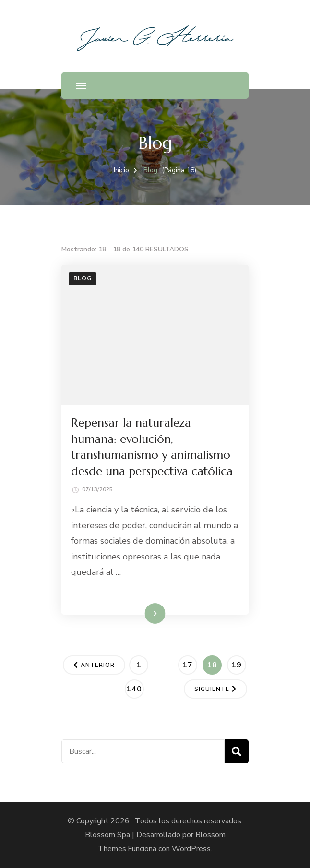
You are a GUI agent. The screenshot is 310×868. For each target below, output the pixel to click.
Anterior (98, 665)
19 (238, 663)
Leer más (141, 613)
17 (190, 663)
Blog (83, 278)
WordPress (191, 849)
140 (135, 687)
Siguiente (212, 689)
